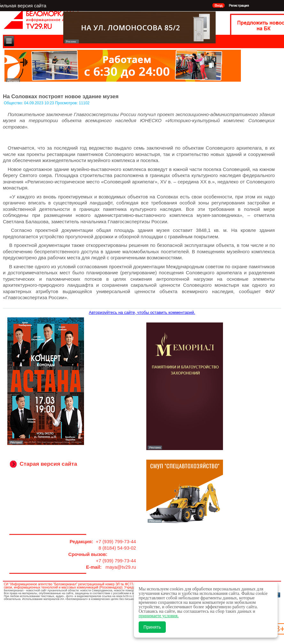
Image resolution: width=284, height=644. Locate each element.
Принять (152, 627)
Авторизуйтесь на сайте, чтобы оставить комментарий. (142, 312)
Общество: (14, 103)
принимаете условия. (159, 616)
